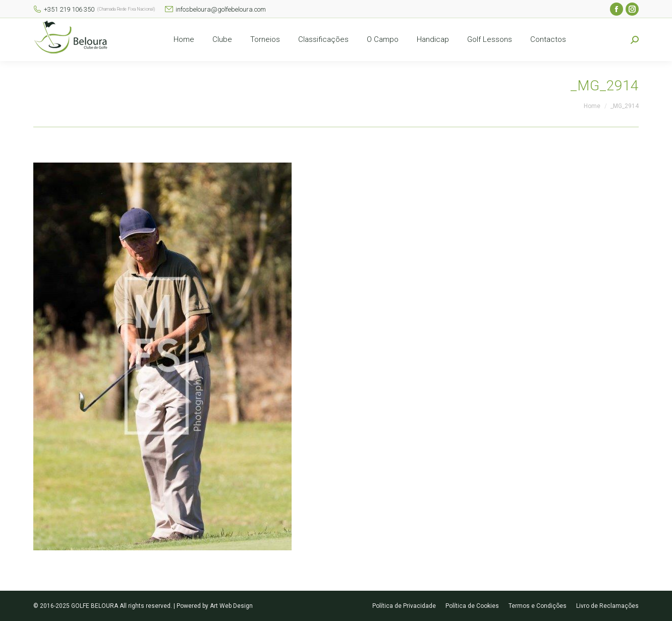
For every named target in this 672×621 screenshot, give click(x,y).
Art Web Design (231, 606)
